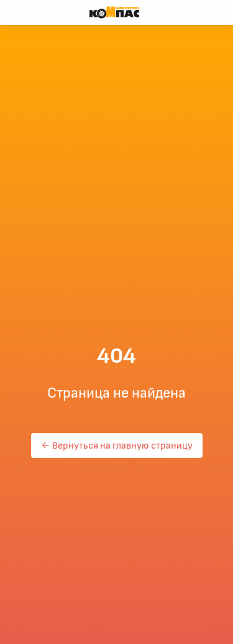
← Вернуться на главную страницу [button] (117, 446)
